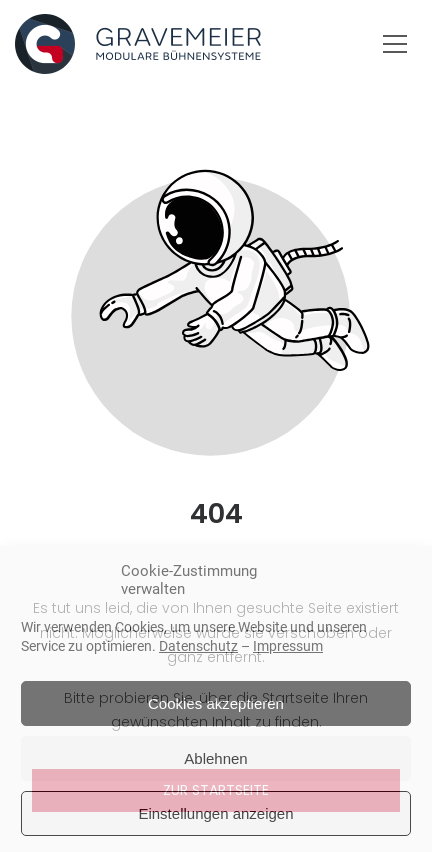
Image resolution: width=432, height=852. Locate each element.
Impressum (288, 646)
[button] (395, 44)
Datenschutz (198, 646)
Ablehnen (215, 758)
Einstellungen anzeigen (215, 813)
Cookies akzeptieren (216, 703)
